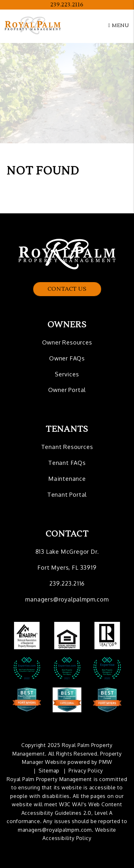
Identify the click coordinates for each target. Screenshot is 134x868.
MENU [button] (119, 25)
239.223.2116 (67, 5)
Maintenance (67, 479)
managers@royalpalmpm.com (67, 599)
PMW (105, 762)
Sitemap (49, 771)
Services (67, 374)
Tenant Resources (67, 447)
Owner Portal (67, 390)
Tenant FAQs (67, 463)
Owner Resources (67, 342)
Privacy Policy (86, 771)
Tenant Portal (67, 494)
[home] (33, 25)
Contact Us (67, 289)
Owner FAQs (67, 358)
